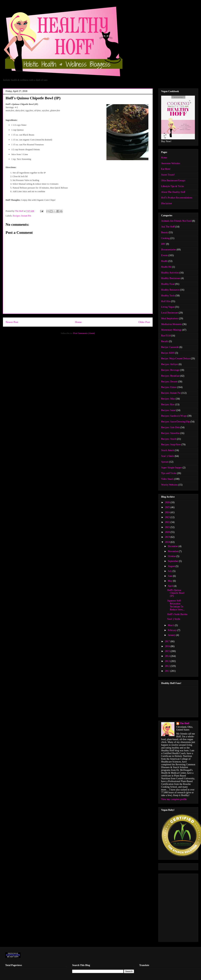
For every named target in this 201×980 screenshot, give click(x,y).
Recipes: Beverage (170, 370)
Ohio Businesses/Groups (173, 181)
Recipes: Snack (169, 439)
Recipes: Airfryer (170, 364)
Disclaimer (166, 203)
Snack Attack (168, 450)
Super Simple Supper (172, 468)
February (173, 630)
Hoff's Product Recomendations (177, 198)
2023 (168, 517)
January (172, 635)
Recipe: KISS (168, 353)
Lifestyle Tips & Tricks (173, 186)
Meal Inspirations (170, 318)
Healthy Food (168, 284)
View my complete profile (174, 799)
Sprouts (165, 462)
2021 (168, 527)
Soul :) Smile (168, 456)
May (170, 581)
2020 (168, 532)
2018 (168, 542)
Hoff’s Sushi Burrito (177, 614)
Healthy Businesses (171, 278)
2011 (168, 671)
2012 (168, 666)
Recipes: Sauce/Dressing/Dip (175, 422)
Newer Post (12, 322)
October (172, 556)
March (171, 625)
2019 (168, 537)
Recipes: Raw (168, 405)
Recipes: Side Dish (171, 427)
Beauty (165, 232)
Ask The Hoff (168, 227)
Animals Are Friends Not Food (176, 221)
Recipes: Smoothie (170, 433)
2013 (168, 661)
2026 (168, 502)
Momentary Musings (171, 330)
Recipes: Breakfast (170, 376)
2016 (168, 646)
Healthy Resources (170, 290)
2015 (168, 651)
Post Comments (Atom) (84, 333)
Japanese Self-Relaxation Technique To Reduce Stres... (176, 605)
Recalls (165, 341)
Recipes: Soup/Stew (171, 445)
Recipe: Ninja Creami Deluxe (176, 359)
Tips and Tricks (169, 473)
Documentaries (169, 250)
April (171, 586)
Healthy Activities (170, 273)
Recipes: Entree (169, 387)
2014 (168, 656)
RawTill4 (166, 336)
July (170, 571)
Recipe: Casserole (170, 347)
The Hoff (185, 723)
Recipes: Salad (168, 410)
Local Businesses (170, 313)
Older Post (144, 322)
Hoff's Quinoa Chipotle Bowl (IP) (176, 593)
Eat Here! (166, 169)
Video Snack (167, 479)
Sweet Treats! (168, 175)
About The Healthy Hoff (173, 192)
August (172, 566)
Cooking (165, 238)
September (173, 561)
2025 (168, 507)
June (170, 576)
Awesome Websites (171, 163)
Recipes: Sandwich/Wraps (174, 416)
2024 (168, 512)
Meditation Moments (171, 324)
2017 (168, 641)
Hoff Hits (166, 301)
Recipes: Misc (168, 399)
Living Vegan (168, 307)
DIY (163, 244)
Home (78, 322)
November (173, 551)
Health (164, 261)
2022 (168, 522)
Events (164, 255)
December (173, 546)
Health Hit (166, 267)
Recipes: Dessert (169, 382)
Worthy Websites (169, 485)
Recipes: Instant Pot (22, 216)
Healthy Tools (168, 296)
